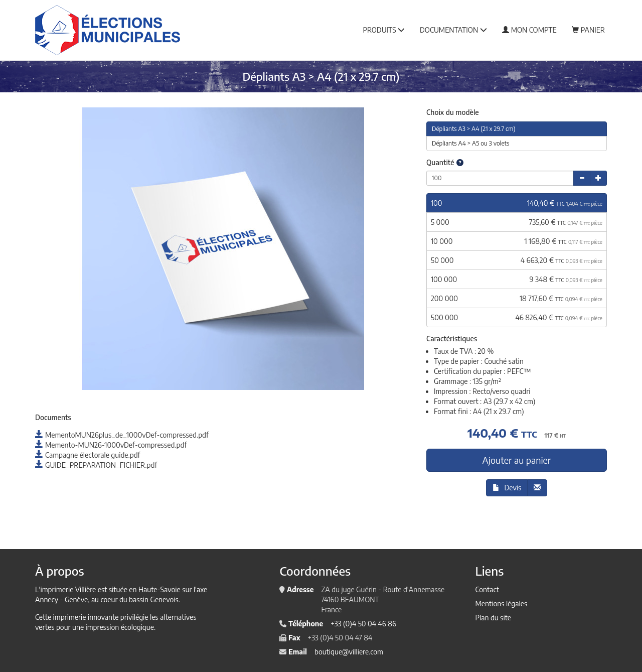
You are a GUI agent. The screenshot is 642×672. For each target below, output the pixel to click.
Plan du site (493, 618)
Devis (507, 488)
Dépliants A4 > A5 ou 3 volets (470, 143)
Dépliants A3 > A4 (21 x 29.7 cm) (473, 129)
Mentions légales (501, 603)
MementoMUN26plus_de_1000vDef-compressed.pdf (122, 435)
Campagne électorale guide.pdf (88, 455)
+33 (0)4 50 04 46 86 (363, 624)
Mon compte (529, 30)
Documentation (453, 30)
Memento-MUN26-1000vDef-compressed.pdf (111, 445)
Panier (588, 30)
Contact (487, 589)
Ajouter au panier (517, 460)
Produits (384, 30)
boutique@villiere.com (349, 652)
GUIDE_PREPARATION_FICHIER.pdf (96, 465)
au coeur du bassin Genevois (135, 599)
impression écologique (120, 627)
